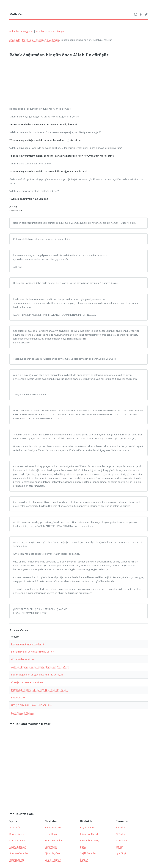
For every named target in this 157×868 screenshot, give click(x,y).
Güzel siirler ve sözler (23, 659)
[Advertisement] (56, 84)
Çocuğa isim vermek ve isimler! (28, 682)
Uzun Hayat (51, 834)
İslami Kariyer (17, 860)
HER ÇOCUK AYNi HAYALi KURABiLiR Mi (32, 705)
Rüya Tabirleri (88, 827)
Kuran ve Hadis (18, 840)
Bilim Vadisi (51, 847)
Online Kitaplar (17, 847)
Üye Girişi (121, 853)
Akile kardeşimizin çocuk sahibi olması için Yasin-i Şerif (40, 667)
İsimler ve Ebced (89, 834)
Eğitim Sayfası (52, 853)
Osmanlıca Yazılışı (90, 840)
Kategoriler (27, 31)
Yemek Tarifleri (53, 860)
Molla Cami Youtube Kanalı (31, 724)
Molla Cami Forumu (32, 40)
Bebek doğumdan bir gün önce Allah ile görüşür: (37, 675)
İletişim (61, 31)
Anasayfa (15, 827)
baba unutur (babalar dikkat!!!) (27, 644)
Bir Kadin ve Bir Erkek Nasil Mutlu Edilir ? (32, 652)
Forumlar (120, 827)
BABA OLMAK (18, 698)
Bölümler (14, 31)
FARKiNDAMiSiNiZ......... (23, 713)
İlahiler (84, 860)
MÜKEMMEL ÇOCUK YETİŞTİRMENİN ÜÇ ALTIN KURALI (39, 690)
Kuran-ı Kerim (17, 834)
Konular (40, 31)
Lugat (83, 847)
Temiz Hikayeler (53, 840)
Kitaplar (51, 31)
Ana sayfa (15, 40)
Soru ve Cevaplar (19, 853)
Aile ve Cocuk (52, 40)
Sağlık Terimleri (88, 853)
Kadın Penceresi (54, 827)
